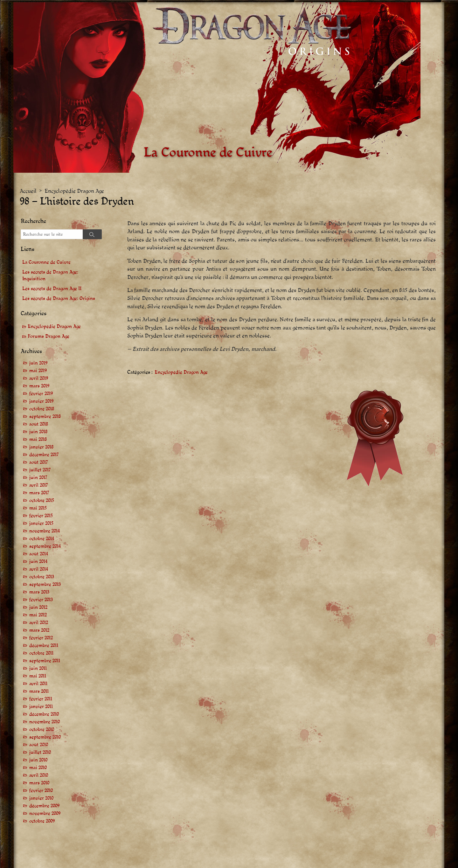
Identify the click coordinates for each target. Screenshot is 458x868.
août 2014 (39, 554)
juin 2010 (38, 760)
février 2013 (41, 600)
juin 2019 (38, 363)
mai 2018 (38, 439)
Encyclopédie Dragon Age (74, 191)
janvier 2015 (41, 523)
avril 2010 (39, 775)
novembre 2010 (45, 722)
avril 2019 (39, 378)
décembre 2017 (44, 455)
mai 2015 (38, 508)
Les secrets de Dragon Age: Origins (59, 299)
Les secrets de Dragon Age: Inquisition (50, 275)
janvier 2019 (41, 401)
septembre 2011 (45, 661)
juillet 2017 (40, 470)
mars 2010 (39, 783)
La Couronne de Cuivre (46, 262)
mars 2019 (39, 386)
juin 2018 (38, 432)
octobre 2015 (42, 500)
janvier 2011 (41, 707)
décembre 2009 (44, 806)
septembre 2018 (45, 417)
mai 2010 (38, 768)
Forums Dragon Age (49, 336)
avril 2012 (39, 623)
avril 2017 (39, 485)
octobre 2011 (41, 653)
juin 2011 (38, 668)
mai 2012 (38, 615)
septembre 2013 (45, 584)
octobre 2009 (42, 821)
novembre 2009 (45, 813)
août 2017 (39, 462)
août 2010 (39, 745)
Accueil (28, 191)
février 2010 (41, 791)
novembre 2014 (45, 531)
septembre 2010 (45, 737)
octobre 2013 (42, 577)
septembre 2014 (45, 546)
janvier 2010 (41, 798)
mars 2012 (39, 630)
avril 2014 (39, 569)
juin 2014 (38, 562)
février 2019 (41, 394)
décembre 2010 (44, 714)
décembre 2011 (44, 646)
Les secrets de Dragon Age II (52, 289)
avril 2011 (38, 684)
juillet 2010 (40, 752)
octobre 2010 (42, 729)
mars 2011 (39, 691)
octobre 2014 (42, 539)
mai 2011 (38, 676)
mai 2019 (38, 371)
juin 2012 (38, 607)
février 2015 (41, 516)
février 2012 (41, 638)
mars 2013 (39, 592)
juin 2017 (38, 478)
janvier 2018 (41, 447)
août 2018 (39, 424)
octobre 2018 (42, 409)
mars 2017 (39, 493)
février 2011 (41, 699)
